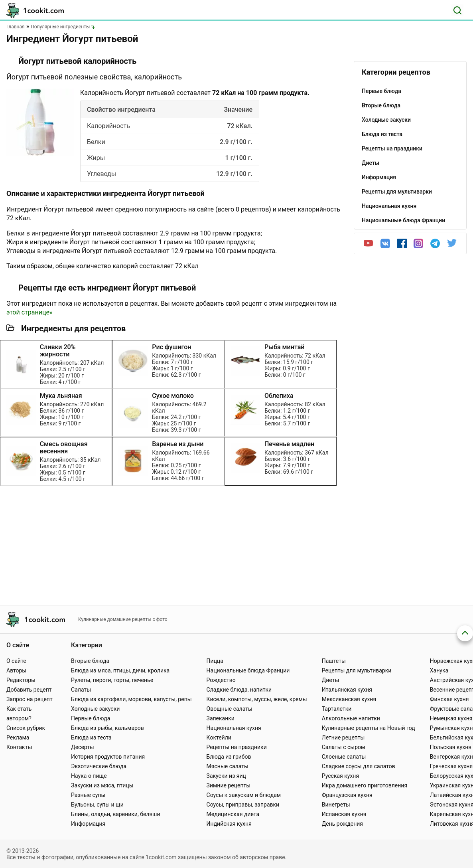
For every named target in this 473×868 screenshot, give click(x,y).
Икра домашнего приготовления (365, 785)
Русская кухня (340, 776)
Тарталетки (337, 709)
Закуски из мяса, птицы (102, 785)
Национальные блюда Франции (248, 670)
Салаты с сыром (344, 747)
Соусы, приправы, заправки (243, 805)
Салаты (81, 690)
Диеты (331, 680)
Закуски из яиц (226, 776)
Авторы (16, 670)
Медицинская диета (233, 814)
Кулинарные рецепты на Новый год (369, 728)
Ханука (439, 670)
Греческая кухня (451, 766)
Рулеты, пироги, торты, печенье (112, 680)
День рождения (342, 824)
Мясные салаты (228, 766)
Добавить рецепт (29, 690)
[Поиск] (457, 10)
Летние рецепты (343, 738)
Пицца (215, 661)
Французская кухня (347, 795)
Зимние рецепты (229, 785)
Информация (88, 824)
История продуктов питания (108, 757)
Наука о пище (89, 776)
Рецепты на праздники (237, 747)
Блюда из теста (91, 738)
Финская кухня (449, 699)
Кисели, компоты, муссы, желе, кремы (257, 699)
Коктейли (219, 738)
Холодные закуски (95, 709)
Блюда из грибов (229, 757)
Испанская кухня (344, 814)
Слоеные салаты (344, 757)
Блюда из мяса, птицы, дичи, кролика (120, 670)
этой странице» (29, 312)
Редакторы (21, 680)
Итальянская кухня (347, 690)
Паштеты (334, 661)
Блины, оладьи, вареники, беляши (115, 814)
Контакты (19, 747)
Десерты (83, 747)
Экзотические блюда (99, 766)
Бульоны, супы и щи (97, 805)
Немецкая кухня (451, 718)
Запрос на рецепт (30, 699)
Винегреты (336, 805)
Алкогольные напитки (351, 718)
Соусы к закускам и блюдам (244, 795)
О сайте (16, 661)
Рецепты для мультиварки (357, 670)
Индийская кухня (229, 824)
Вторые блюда (90, 661)
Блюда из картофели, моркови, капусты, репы (131, 699)
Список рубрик (26, 728)
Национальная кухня (234, 728)
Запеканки (221, 718)
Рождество (221, 680)
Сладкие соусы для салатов (359, 766)
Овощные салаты (230, 709)
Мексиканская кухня (349, 699)
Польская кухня (451, 747)
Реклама (18, 738)
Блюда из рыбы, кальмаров (107, 728)
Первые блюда (91, 718)
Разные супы (88, 795)
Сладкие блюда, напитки (239, 690)
